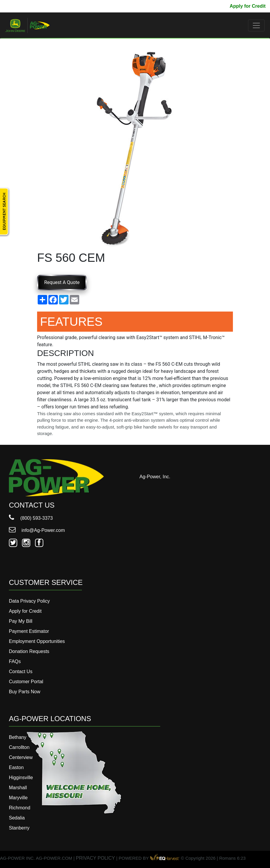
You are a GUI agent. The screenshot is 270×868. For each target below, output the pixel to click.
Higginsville (21, 778)
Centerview (21, 757)
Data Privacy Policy (29, 601)
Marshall (18, 788)
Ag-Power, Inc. (155, 477)
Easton (16, 767)
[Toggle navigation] (256, 25)
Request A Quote (62, 282)
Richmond (20, 808)
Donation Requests (29, 651)
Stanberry (19, 828)
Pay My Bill (212, 6)
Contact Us (21, 672)
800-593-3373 (22, 6)
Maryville (18, 798)
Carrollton (19, 747)
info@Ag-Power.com (37, 530)
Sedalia (17, 818)
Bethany (18, 737)
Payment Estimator (29, 631)
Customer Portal (26, 682)
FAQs (15, 661)
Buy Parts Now (25, 692)
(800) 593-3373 (31, 518)
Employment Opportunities (37, 641)
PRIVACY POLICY (96, 858)
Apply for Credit (248, 6)
